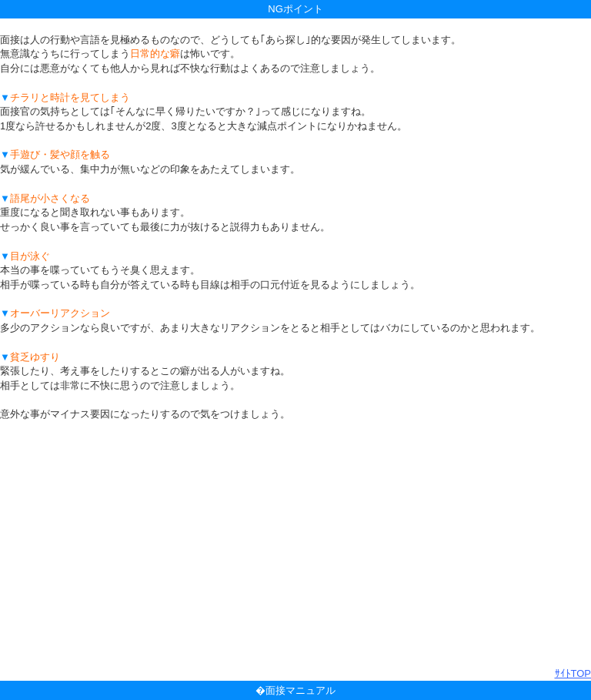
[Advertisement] (295, 544)
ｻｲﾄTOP (573, 673)
